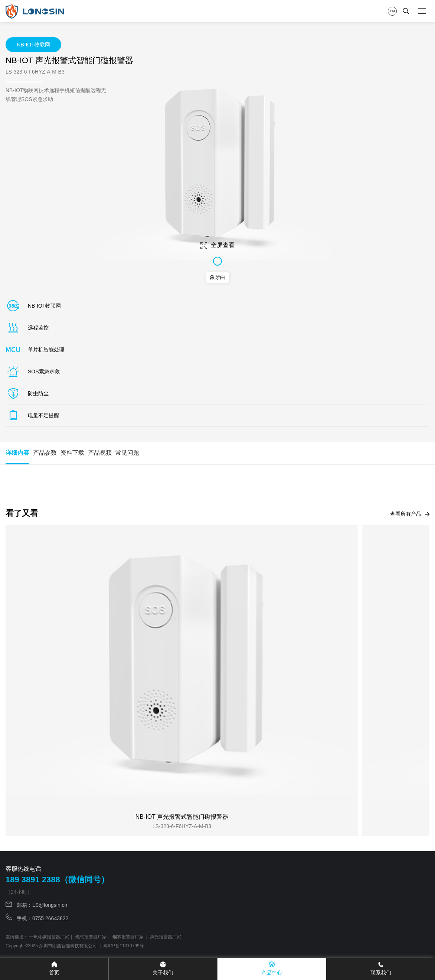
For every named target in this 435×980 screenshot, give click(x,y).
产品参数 (45, 453)
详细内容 (17, 457)
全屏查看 (218, 245)
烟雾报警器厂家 (128, 937)
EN (392, 11)
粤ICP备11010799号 (123, 946)
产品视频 (100, 453)
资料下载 (72, 453)
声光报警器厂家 (166, 937)
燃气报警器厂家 (91, 937)
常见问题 (127, 453)
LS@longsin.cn (50, 905)
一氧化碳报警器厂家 (49, 937)
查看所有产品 (410, 514)
